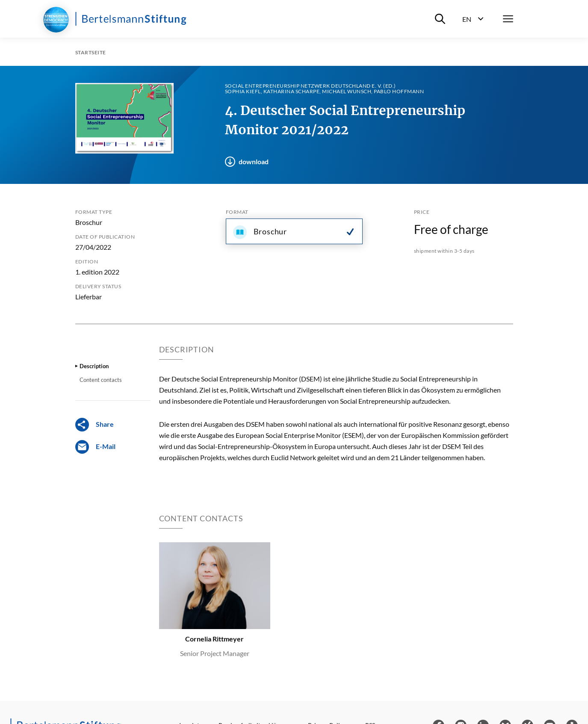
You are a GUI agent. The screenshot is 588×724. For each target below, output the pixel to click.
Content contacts (101, 380)
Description (94, 366)
